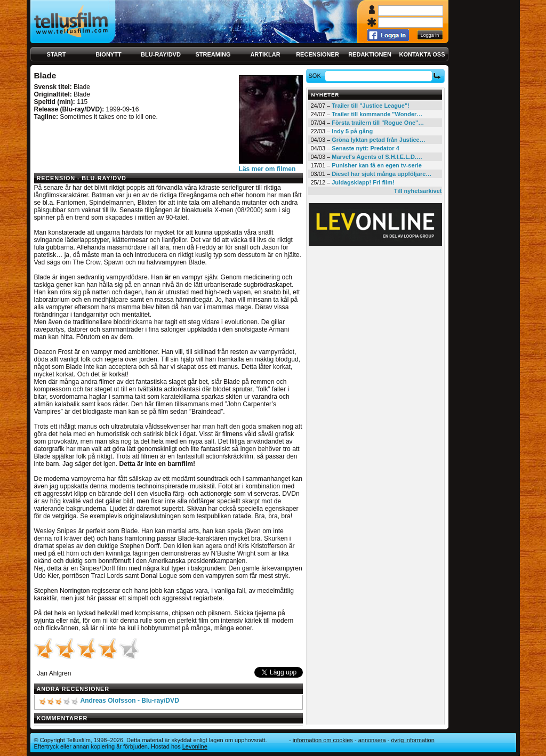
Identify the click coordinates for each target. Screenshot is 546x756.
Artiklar (265, 54)
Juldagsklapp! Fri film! (363, 182)
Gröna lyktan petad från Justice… (378, 140)
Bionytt (108, 54)
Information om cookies (323, 740)
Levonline (195, 746)
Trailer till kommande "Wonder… (377, 114)
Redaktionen (370, 54)
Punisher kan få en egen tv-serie (377, 165)
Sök (316, 76)
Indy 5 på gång (352, 131)
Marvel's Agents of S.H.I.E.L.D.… (377, 157)
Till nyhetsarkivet (418, 191)
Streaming (213, 54)
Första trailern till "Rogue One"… (378, 123)
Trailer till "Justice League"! (371, 106)
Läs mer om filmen (267, 169)
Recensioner (318, 54)
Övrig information (412, 740)
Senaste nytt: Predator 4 (366, 148)
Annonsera (372, 740)
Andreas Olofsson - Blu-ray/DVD (129, 701)
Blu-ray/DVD (161, 54)
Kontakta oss (422, 54)
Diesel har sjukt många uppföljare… (382, 174)
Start (57, 54)
